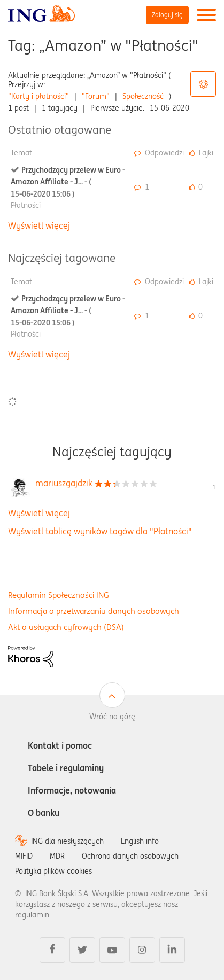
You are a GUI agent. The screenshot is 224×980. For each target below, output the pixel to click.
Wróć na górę (112, 717)
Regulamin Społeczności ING (59, 595)
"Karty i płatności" (38, 96)
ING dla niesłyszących (67, 841)
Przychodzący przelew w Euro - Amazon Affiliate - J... (68, 182)
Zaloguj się (167, 15)
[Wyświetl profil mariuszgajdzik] (64, 483)
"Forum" (96, 96)
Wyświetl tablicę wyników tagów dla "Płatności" (100, 531)
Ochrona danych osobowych (130, 856)
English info (140, 841)
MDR (57, 856)
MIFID (24, 856)
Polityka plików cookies (53, 871)
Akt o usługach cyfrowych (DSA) (66, 627)
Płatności (26, 205)
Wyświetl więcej (39, 225)
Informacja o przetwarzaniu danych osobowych (94, 611)
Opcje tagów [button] (203, 84)
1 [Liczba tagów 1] (214, 487)
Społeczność (143, 96)
